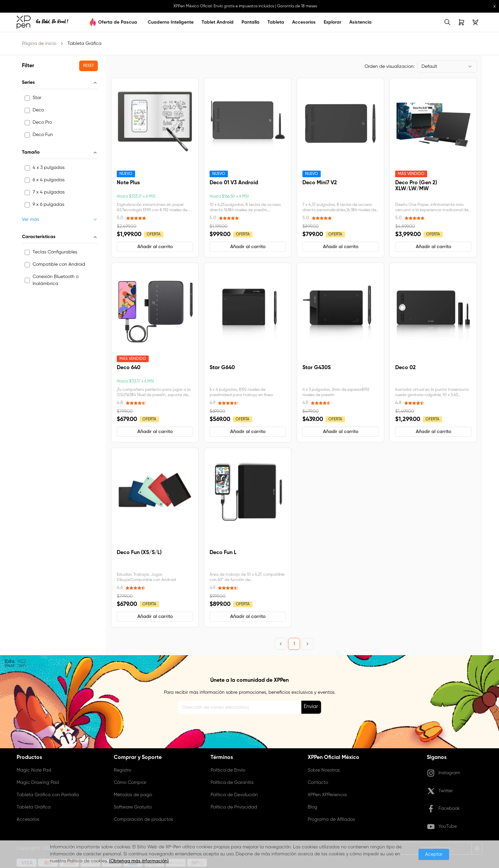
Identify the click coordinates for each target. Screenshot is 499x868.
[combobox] (447, 67)
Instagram (443, 773)
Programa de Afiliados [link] (331, 819)
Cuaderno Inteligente (171, 22)
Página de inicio (39, 44)
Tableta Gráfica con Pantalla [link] (48, 795)
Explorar (333, 22)
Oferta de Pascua (118, 22)
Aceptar (434, 854)
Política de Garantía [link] (232, 783)
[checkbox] (27, 98)
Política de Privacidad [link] (234, 807)
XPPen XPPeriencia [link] (327, 795)
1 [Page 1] (294, 644)
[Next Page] (307, 644)
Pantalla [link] (250, 22)
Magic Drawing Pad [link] (38, 783)
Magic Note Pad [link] (34, 770)
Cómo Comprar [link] (130, 783)
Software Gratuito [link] (133, 807)
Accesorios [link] (304, 22)
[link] (42, 22)
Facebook (443, 809)
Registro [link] (122, 770)
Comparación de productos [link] (143, 819)
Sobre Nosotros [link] (324, 770)
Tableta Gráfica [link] (84, 44)
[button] (88, 66)
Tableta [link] (276, 22)
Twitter (440, 791)
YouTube (442, 827)
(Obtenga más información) (139, 861)
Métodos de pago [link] (133, 795)
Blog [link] (313, 807)
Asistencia (360, 22)
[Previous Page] (281, 644)
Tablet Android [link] (218, 22)
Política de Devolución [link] (234, 795)
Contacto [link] (318, 783)
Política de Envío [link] (228, 770)
